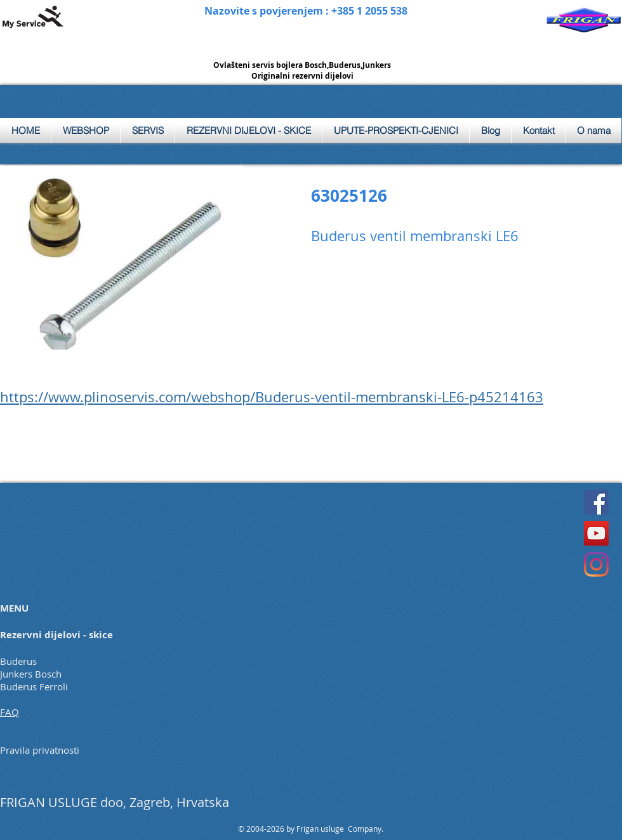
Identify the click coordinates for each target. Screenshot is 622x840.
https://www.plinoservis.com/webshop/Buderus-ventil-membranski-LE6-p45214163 (272, 397)
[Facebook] (596, 502)
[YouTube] (596, 533)
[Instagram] (596, 564)
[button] (148, 130)
